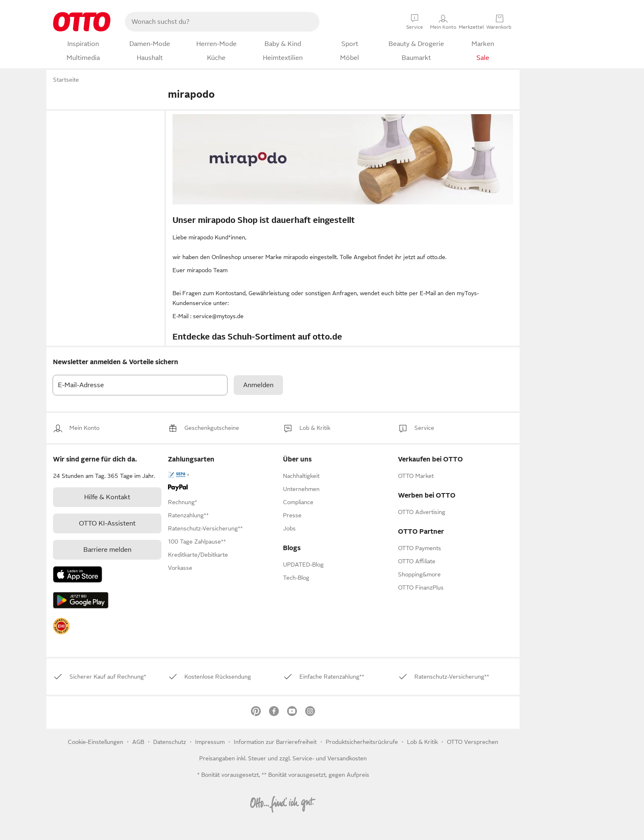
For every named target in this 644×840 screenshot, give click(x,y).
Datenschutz (170, 742)
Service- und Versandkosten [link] (330, 758)
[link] (84, 428)
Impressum (210, 742)
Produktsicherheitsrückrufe (362, 742)
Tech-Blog (296, 578)
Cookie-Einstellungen (95, 742)
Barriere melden (107, 550)
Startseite (66, 80)
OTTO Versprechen (473, 742)
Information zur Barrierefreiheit (275, 742)
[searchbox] (212, 22)
